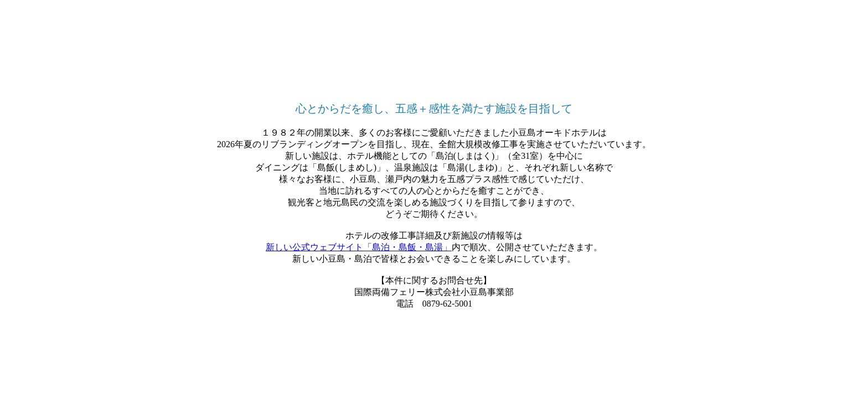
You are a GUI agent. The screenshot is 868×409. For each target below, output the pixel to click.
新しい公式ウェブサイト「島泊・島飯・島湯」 (359, 247)
